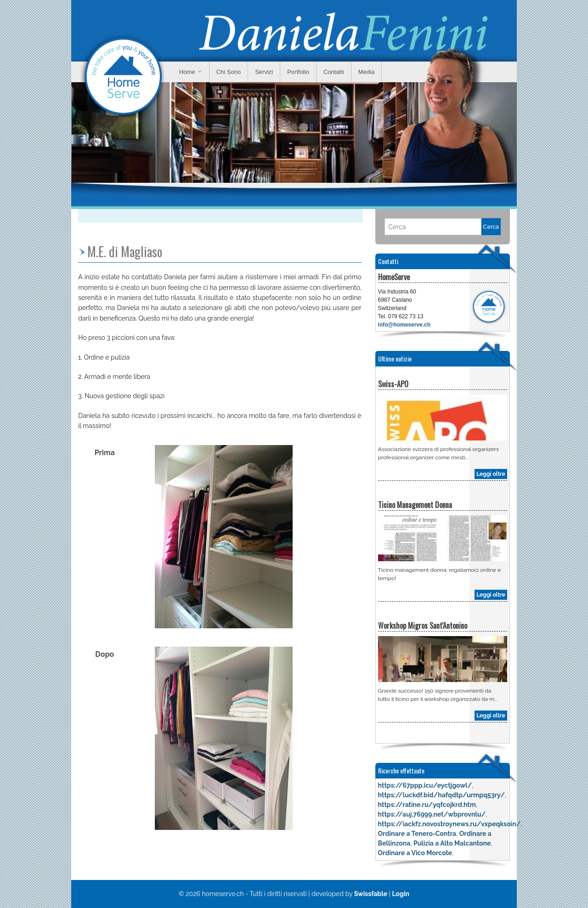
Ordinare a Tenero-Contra (417, 834)
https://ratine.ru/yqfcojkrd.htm (427, 805)
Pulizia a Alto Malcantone (452, 843)
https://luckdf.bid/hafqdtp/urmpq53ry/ (441, 795)
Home (187, 72)
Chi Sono (229, 72)
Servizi (264, 72)
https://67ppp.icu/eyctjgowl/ (425, 785)
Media (366, 72)
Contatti (334, 72)
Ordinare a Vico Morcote (415, 853)
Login (401, 894)
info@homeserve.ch (404, 325)
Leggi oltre (491, 474)
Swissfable (371, 894)
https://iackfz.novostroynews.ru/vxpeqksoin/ (449, 824)
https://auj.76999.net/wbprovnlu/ (432, 814)
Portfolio (298, 72)
